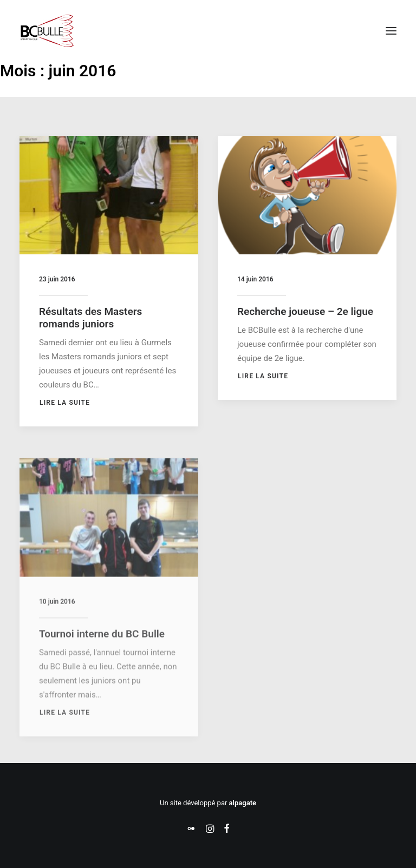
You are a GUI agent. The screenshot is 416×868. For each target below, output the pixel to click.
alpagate (243, 803)
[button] (391, 31)
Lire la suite (65, 403)
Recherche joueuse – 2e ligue (305, 311)
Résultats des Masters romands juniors (90, 318)
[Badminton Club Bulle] (47, 31)
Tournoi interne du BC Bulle (102, 664)
